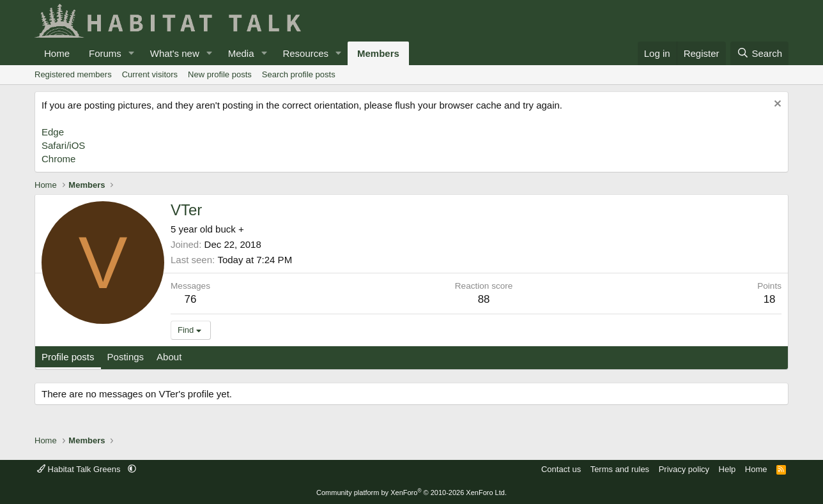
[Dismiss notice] (776, 105)
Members (378, 53)
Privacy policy (684, 469)
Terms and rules (620, 469)
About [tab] (169, 357)
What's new (175, 53)
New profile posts (220, 74)
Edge (53, 132)
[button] (132, 53)
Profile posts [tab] (68, 357)
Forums (105, 53)
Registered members (73, 74)
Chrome (58, 159)
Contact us (561, 469)
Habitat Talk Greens (80, 469)
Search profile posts (299, 74)
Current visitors (150, 74)
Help (727, 469)
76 (191, 299)
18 (770, 299)
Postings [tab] (126, 357)
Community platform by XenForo (411, 493)
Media (241, 53)
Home (57, 53)
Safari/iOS (63, 145)
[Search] (759, 53)
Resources (305, 53)
